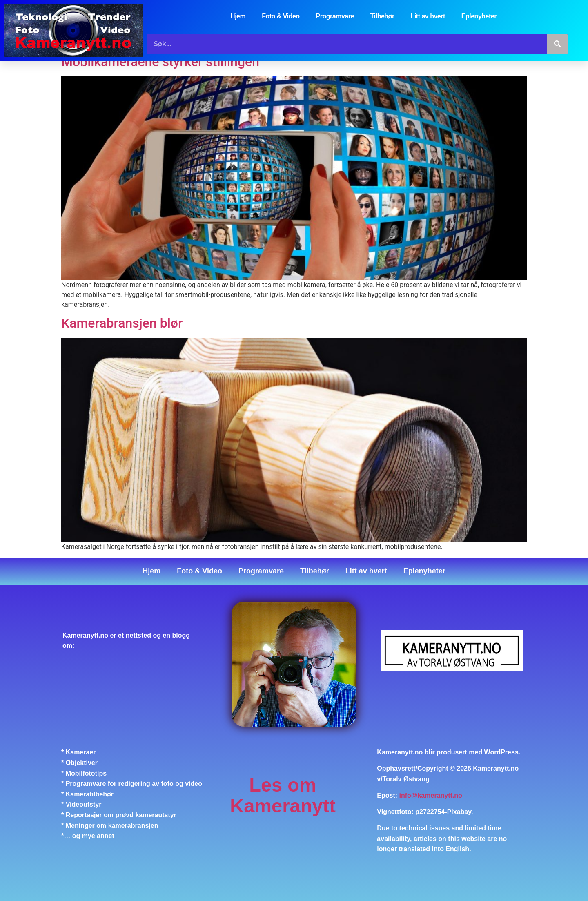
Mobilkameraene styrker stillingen (160, 62)
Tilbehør (382, 16)
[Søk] (557, 44)
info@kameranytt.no (431, 795)
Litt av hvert (428, 16)
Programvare (335, 16)
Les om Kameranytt (283, 795)
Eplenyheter (479, 16)
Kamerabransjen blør (122, 323)
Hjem (238, 16)
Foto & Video (281, 16)
